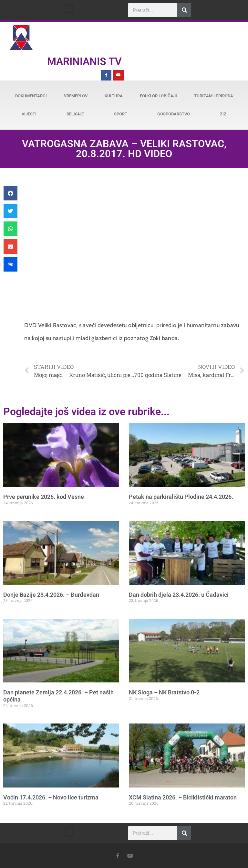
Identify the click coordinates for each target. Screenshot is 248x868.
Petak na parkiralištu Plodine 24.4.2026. (181, 497)
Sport (121, 114)
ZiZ (223, 114)
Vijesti (29, 114)
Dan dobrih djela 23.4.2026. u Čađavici (179, 595)
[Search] (184, 10)
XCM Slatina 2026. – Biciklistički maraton (183, 797)
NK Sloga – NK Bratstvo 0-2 (164, 692)
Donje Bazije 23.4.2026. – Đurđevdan (51, 595)
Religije (75, 114)
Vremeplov (76, 96)
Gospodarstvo (174, 114)
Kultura (114, 96)
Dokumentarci (31, 96)
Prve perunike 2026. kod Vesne (44, 497)
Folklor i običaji (158, 96)
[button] (69, 9)
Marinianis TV (84, 61)
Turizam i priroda (214, 96)
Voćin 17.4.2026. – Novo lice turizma (51, 797)
